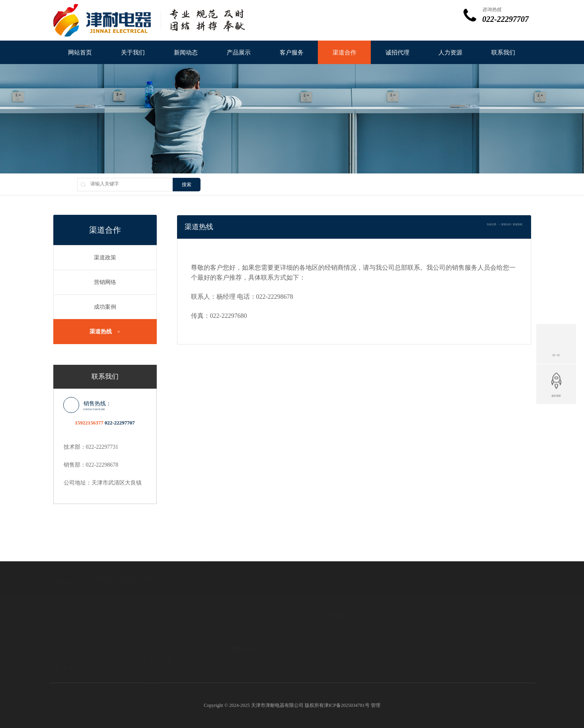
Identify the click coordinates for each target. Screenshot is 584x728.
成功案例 (105, 307)
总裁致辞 (63, 670)
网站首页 (80, 53)
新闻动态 (186, 53)
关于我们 (133, 53)
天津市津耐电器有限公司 (119, 566)
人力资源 (450, 53)
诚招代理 (397, 53)
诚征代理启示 (244, 646)
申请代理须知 (244, 657)
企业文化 (63, 680)
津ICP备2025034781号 (347, 705)
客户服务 (292, 53)
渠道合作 (345, 53)
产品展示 (239, 53)
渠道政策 (105, 258)
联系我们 (503, 53)
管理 (376, 705)
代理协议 (239, 667)
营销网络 (105, 282)
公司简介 (63, 659)
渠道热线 (105, 332)
